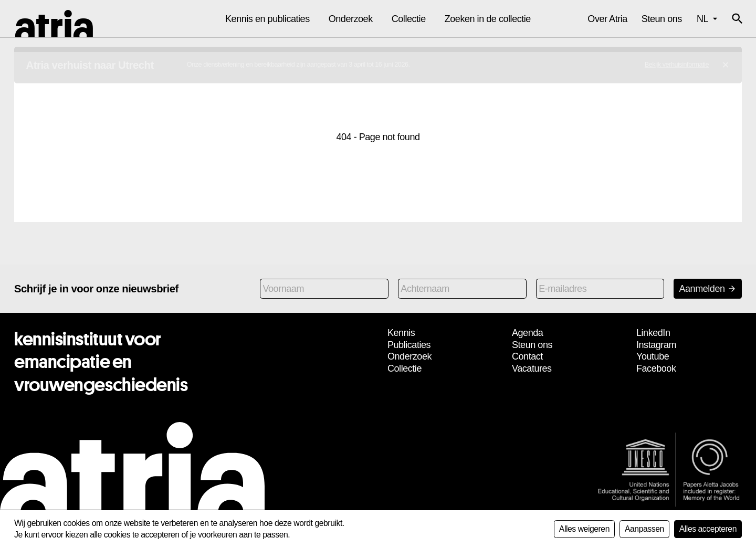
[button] (737, 19)
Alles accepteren (708, 529)
